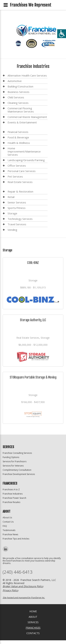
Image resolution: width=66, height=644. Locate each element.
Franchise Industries (13, 494)
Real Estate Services (20, 182)
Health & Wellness (19, 143)
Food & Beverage (18, 137)
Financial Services (18, 132)
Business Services (18, 92)
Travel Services (17, 224)
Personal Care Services (22, 171)
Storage (12, 213)
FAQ (5, 526)
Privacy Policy (10, 590)
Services (33, 622)
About (33, 617)
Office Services (17, 166)
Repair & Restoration (20, 192)
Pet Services (15, 176)
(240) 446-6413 (18, 572)
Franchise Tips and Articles (16, 539)
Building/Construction (20, 86)
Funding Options (11, 457)
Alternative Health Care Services (27, 76)
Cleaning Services (18, 103)
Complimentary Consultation (17, 470)
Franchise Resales (11, 502)
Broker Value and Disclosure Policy (23, 586)
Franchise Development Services (19, 474)
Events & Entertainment (22, 122)
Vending (12, 230)
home (33, 611)
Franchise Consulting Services (17, 453)
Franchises (33, 628)
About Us (7, 518)
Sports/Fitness (17, 208)
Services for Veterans (13, 466)
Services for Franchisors (15, 461)
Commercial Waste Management (27, 117)
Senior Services (17, 202)
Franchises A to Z (11, 489)
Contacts (33, 633)
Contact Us (8, 522)
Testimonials (9, 530)
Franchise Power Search (14, 498)
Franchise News (10, 534)
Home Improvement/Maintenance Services (24, 151)
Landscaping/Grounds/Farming (26, 160)
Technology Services (20, 219)
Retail (11, 197)
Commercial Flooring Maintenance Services (21, 110)
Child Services (16, 97)
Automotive (15, 81)
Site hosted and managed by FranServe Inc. (24, 598)
